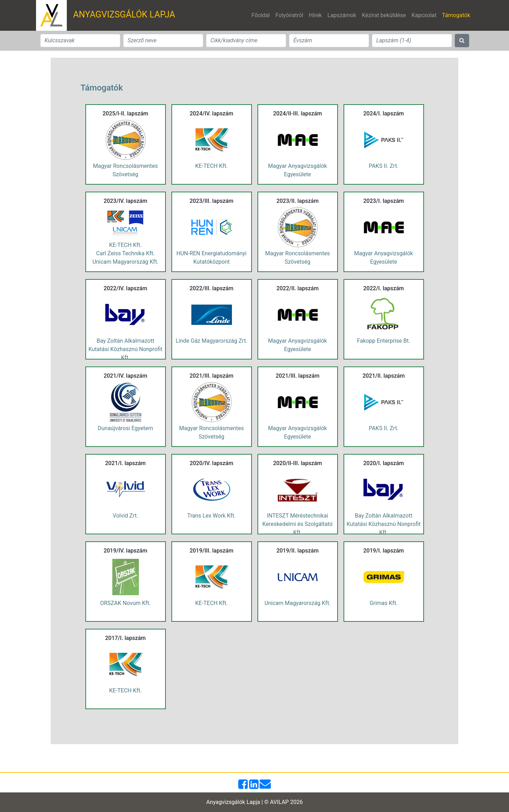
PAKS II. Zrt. (384, 166)
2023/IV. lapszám (125, 201)
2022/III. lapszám (211, 288)
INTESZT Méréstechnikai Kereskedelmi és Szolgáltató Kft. (298, 524)
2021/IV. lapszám (125, 376)
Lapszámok (342, 15)
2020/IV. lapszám (211, 463)
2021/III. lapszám (211, 376)
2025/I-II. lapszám (125, 113)
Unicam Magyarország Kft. (125, 262)
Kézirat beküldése (384, 15)
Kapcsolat (424, 15)
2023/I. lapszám (383, 201)
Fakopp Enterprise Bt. (384, 341)
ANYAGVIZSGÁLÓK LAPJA (124, 15)
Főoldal (261, 15)
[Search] (80, 41)
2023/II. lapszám (298, 201)
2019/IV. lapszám (125, 551)
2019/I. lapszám (383, 551)
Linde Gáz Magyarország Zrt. (211, 341)
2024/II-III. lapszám (298, 113)
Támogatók (457, 15)
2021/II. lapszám (384, 376)
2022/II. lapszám (298, 288)
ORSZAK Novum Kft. (125, 603)
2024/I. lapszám (383, 113)
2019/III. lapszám (211, 551)
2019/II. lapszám (298, 551)
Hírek (315, 15)
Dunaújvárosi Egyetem (126, 428)
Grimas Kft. (383, 603)
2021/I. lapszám (125, 463)
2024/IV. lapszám (211, 113)
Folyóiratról (289, 15)
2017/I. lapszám (125, 638)
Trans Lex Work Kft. (211, 516)
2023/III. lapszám (211, 201)
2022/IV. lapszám (125, 288)
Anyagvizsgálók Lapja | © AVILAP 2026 (255, 802)
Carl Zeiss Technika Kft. (125, 253)
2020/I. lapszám (383, 463)
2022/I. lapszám (383, 288)
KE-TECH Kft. (211, 166)
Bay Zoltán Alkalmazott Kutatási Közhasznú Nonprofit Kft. (126, 349)
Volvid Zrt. (125, 516)
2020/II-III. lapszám (298, 463)
